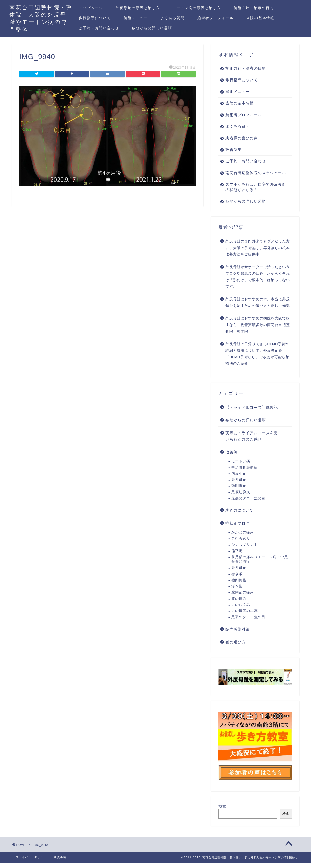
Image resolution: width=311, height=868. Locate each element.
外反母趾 (239, 485)
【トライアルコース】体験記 (252, 413)
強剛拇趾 (239, 491)
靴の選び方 (236, 647)
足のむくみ (241, 610)
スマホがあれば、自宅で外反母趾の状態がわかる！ (254, 192)
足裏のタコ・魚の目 (248, 504)
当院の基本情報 (260, 18)
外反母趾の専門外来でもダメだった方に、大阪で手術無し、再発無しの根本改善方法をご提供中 (258, 253)
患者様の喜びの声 (242, 138)
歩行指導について (95, 18)
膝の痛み (239, 604)
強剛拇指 (239, 586)
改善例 (232, 457)
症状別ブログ (238, 528)
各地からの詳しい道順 (152, 28)
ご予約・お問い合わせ (99, 28)
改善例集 (234, 150)
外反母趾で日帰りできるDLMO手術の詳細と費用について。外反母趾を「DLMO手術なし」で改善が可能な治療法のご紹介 (257, 359)
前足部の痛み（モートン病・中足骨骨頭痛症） (260, 565)
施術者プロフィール (215, 18)
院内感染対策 (238, 634)
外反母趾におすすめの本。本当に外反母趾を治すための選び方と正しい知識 (258, 308)
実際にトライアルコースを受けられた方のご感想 (252, 441)
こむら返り (241, 544)
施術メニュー (136, 18)
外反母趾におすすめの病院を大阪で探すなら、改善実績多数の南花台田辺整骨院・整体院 (258, 330)
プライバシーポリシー (31, 862)
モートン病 (241, 466)
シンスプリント (245, 550)
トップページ (91, 8)
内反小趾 (239, 479)
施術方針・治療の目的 (254, 8)
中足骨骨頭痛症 (245, 473)
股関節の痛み (243, 598)
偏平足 (237, 556)
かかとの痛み (243, 538)
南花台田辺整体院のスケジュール (254, 175)
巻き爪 (237, 579)
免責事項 (60, 862)
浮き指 (237, 592)
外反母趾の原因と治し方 (138, 8)
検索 (222, 812)
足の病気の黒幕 (245, 616)
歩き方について (240, 516)
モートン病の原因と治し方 (197, 8)
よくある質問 (173, 18)
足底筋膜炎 (241, 497)
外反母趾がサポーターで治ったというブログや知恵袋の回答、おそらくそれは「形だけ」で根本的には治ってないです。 (258, 282)
